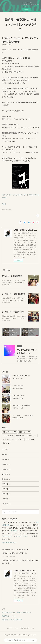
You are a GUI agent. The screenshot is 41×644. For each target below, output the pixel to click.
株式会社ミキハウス (9, 616)
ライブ (20, 439)
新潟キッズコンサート (19, 395)
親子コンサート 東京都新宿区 (12, 276)
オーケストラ (8, 439)
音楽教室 (14, 531)
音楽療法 (20, 436)
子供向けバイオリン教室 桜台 (12, 620)
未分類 (6, 443)
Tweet (4, 204)
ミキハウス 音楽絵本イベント (21, 376)
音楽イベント (25, 432)
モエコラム (32, 436)
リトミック (8, 436)
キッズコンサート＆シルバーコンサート (17, 536)
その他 (30, 439)
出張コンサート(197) (7, 210)
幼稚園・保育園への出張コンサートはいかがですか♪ (21, 24)
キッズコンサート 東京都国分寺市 (13, 294)
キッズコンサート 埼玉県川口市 (13, 312)
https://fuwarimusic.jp (9, 543)
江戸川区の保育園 (18, 386)
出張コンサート (9, 432)
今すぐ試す (27, 9)
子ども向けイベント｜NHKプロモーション (16, 612)
